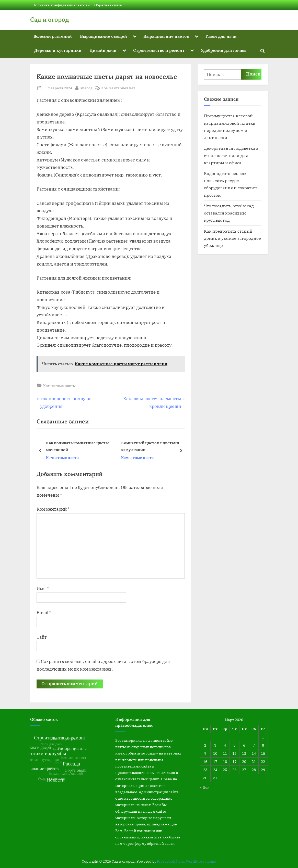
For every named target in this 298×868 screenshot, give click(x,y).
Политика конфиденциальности (61, 5)
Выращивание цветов (166, 36)
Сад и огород (50, 20)
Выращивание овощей (104, 36)
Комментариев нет (118, 88)
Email (44, 613)
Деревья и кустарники (58, 50)
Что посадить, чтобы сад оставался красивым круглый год (229, 213)
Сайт (42, 637)
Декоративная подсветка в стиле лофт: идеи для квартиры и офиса (231, 155)
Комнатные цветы (59, 386)
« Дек (205, 787)
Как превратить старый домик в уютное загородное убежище (232, 238)
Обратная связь (108, 5)
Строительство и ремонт (159, 50)
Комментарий (53, 509)
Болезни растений (53, 36)
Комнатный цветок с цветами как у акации (150, 446)
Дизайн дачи (103, 50)
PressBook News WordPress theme (187, 861)
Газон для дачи (221, 36)
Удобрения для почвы (224, 50)
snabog (86, 87)
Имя (43, 588)
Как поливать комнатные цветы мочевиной (77, 446)
